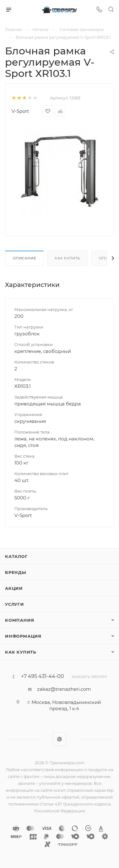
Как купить (67, 258)
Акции (14, 588)
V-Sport (20, 111)
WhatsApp (59, 739)
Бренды (16, 572)
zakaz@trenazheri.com (64, 689)
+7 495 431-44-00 (42, 676)
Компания (20, 620)
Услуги (15, 604)
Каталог (16, 556)
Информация (23, 636)
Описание (24, 258)
